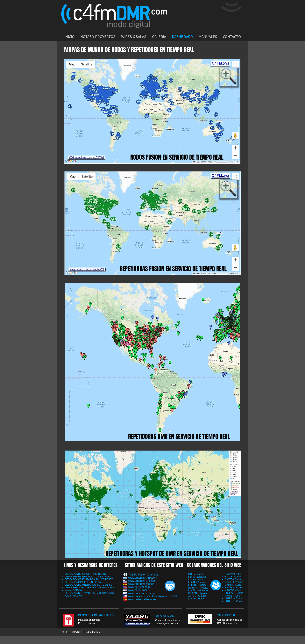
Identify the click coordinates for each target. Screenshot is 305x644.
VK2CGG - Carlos (234, 590)
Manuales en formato (89, 620)
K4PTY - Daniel (233, 577)
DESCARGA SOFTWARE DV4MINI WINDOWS (89, 588)
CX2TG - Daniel (233, 579)
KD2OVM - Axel (233, 574)
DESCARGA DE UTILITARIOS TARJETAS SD (89, 585)
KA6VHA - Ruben (234, 588)
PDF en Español (87, 623)
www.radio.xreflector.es (142, 599)
